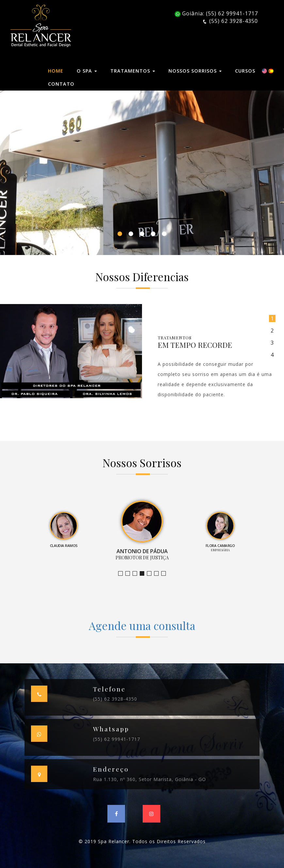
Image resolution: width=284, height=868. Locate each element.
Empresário (166, 574)
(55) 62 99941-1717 (117, 739)
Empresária (151, 574)
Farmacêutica (158, 574)
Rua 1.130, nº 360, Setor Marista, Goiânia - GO (150, 779)
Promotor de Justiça (144, 574)
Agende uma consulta (142, 625)
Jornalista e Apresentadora (123, 574)
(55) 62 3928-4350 (115, 699)
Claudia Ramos (137, 574)
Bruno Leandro (130, 574)
